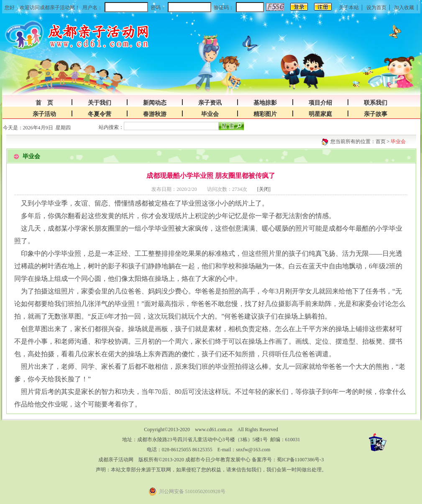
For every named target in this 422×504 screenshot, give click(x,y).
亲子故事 (376, 114)
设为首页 (376, 8)
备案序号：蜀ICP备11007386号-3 (288, 460)
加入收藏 (404, 8)
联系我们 (376, 103)
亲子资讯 (210, 103)
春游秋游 (155, 114)
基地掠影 (265, 103)
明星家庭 (320, 114)
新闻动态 (155, 103)
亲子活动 (44, 114)
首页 (381, 141)
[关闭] (264, 189)
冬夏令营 (100, 114)
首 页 (44, 103)
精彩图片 (265, 114)
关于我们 (100, 103)
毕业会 (210, 114)
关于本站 (349, 8)
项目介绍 (320, 103)
